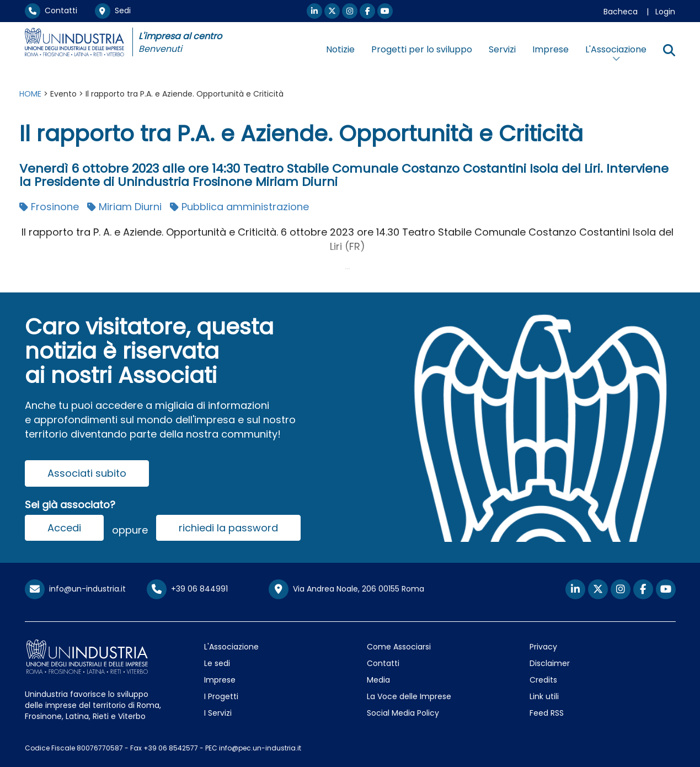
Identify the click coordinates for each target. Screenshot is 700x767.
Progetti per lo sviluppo (422, 49)
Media (378, 680)
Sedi (113, 10)
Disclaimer (550, 663)
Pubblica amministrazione (239, 207)
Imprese (551, 49)
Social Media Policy (403, 713)
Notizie (340, 49)
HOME (30, 94)
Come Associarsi (399, 647)
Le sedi (217, 663)
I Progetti (221, 696)
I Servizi (218, 713)
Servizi (502, 49)
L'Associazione (231, 647)
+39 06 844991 (187, 589)
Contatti (51, 10)
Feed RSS (547, 713)
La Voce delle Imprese (409, 696)
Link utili (544, 696)
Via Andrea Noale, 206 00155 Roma (346, 589)
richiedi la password (228, 528)
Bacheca (621, 12)
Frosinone (49, 207)
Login (665, 12)
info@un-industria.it (75, 589)
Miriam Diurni (124, 207)
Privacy (543, 647)
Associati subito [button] (87, 473)
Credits (543, 680)
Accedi (64, 528)
